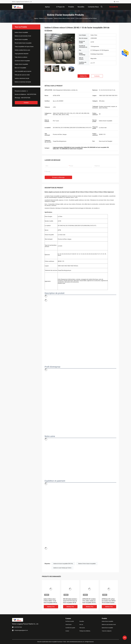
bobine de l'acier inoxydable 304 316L (63, 564)
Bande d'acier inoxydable (21, 39)
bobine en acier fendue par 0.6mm (62, 568)
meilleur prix (83, 76)
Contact (26, 103)
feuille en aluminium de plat (22, 78)
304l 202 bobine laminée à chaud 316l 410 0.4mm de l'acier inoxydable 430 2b (70, 601)
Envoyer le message (58, 177)
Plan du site (82, 628)
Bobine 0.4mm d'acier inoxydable (87, 564)
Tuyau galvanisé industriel (22, 54)
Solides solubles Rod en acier (22, 50)
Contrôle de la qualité (70, 628)
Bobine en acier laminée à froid (23, 36)
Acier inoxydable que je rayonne (23, 71)
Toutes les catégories (107, 631)
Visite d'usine (69, 625)
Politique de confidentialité (85, 631)
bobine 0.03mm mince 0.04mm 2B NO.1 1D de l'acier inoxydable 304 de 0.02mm (50, 601)
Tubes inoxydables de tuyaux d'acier (24, 47)
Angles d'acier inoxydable (21, 64)
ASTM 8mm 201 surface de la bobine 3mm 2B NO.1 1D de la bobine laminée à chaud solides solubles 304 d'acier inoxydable (109, 601)
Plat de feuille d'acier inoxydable (23, 43)
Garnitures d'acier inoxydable (22, 61)
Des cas (81, 625)
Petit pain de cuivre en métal (22, 75)
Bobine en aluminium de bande (23, 82)
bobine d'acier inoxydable (46, 18)
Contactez (97, 76)
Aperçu (36, 18)
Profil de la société (70, 621)
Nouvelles (82, 621)
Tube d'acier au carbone (21, 57)
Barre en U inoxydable (20, 68)
